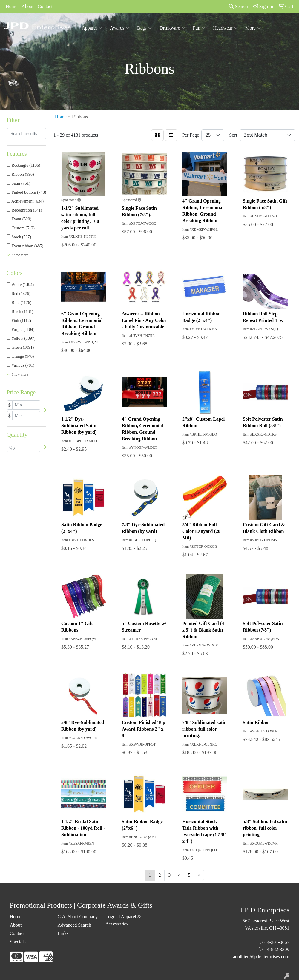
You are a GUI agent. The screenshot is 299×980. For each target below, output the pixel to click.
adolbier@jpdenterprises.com (261, 957)
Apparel (92, 28)
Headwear (225, 28)
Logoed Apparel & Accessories (123, 920)
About (27, 6)
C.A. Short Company (78, 917)
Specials (18, 942)
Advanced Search (74, 925)
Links (63, 933)
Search (238, 6)
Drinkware (172, 28)
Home (11, 6)
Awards (120, 28)
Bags (144, 28)
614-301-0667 (276, 942)
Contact (45, 6)
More (253, 28)
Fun (199, 28)
